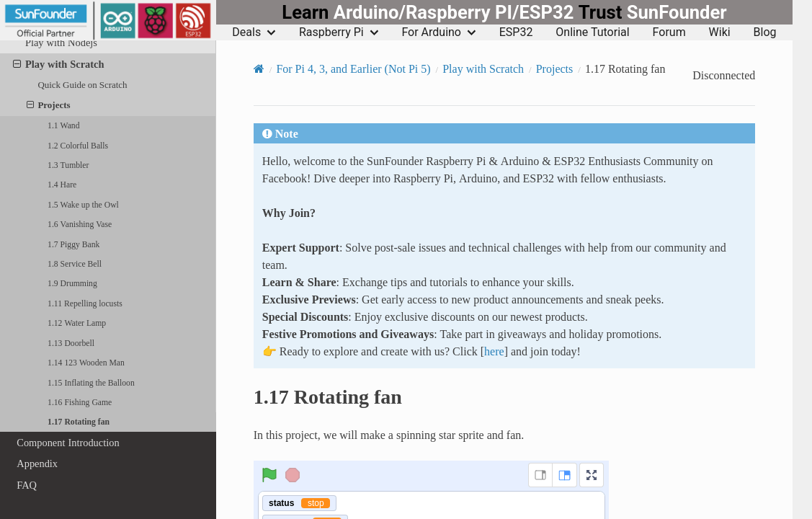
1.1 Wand (63, 125)
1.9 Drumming (72, 283)
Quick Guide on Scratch (82, 85)
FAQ (27, 485)
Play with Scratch (59, 64)
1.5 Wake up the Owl (83, 205)
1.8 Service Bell (75, 264)
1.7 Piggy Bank (73, 244)
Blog (765, 32)
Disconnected (724, 75)
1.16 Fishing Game (80, 402)
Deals (254, 32)
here (494, 351)
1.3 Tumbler (68, 165)
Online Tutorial (592, 32)
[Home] (259, 68)
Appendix (37, 463)
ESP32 (516, 32)
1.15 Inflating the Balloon (91, 383)
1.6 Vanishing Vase (80, 224)
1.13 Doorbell (71, 343)
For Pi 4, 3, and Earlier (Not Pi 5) (353, 68)
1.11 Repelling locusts (85, 303)
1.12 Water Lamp (77, 323)
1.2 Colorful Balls (78, 146)
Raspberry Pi (339, 32)
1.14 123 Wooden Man (86, 363)
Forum (669, 32)
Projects (49, 105)
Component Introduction (68, 443)
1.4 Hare (62, 185)
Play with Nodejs (61, 43)
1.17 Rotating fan (79, 422)
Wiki (720, 32)
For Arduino (438, 32)
